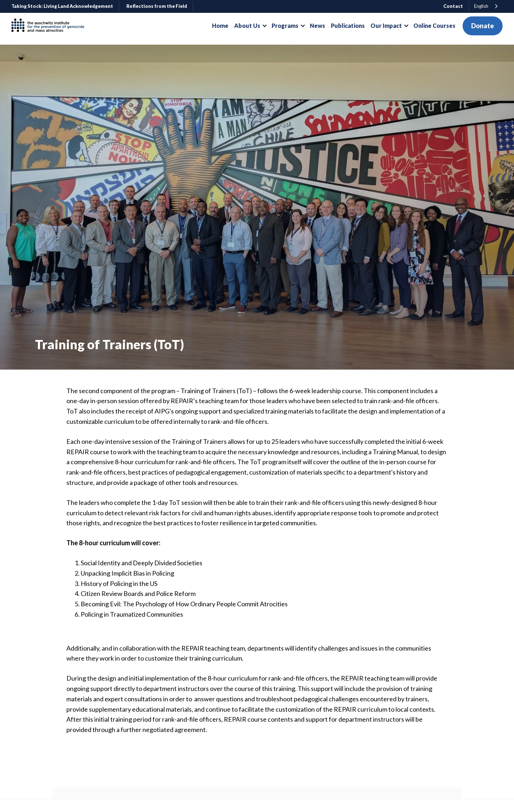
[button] (250, 26)
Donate (483, 26)
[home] (51, 26)
